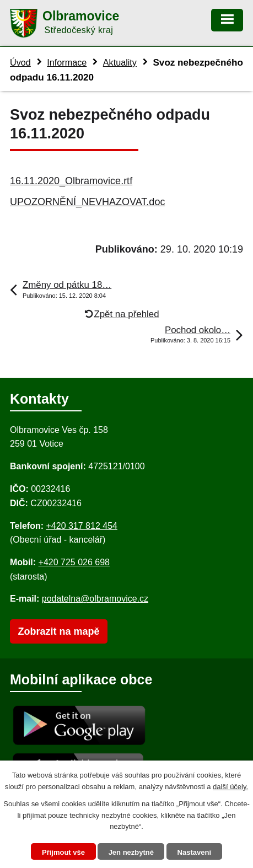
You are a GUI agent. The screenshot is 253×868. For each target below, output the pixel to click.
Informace (67, 62)
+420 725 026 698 (74, 562)
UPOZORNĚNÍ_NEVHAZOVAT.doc (87, 202)
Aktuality (120, 62)
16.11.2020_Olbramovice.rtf (71, 181)
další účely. (230, 787)
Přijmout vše (63, 852)
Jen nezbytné (131, 852)
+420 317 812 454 (81, 526)
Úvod (20, 62)
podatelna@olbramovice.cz (95, 599)
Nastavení (194, 852)
